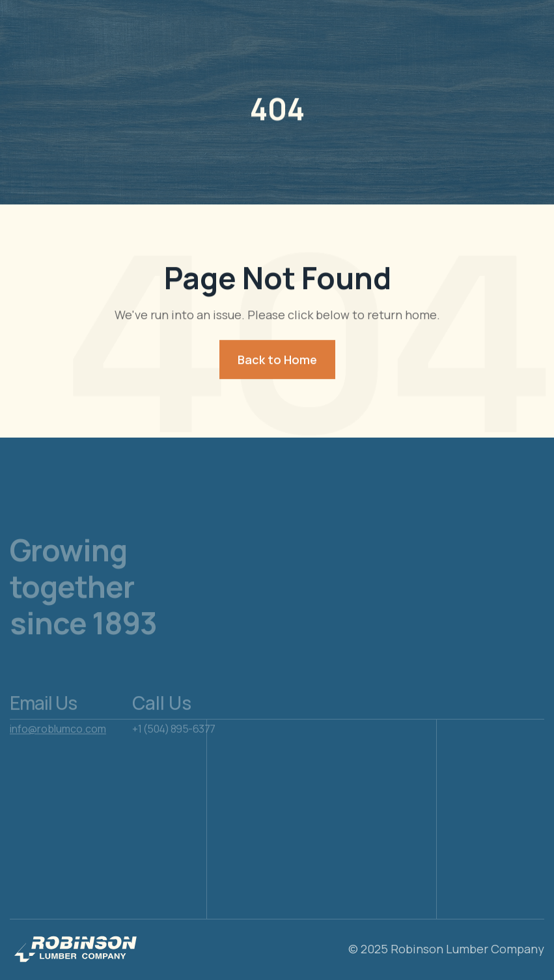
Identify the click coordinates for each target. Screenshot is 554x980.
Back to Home (277, 360)
